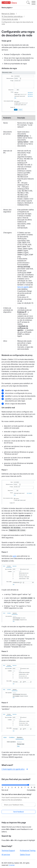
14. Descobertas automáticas (12, 16)
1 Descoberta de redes (10, 19)
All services (6, 854)
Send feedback (18, 811)
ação (15, 556)
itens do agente (23, 287)
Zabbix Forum (25, 854)
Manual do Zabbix (8, 14)
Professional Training (28, 850)
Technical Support (8, 850)
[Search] (28, 3)
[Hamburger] (33, 3)
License (12, 865)
